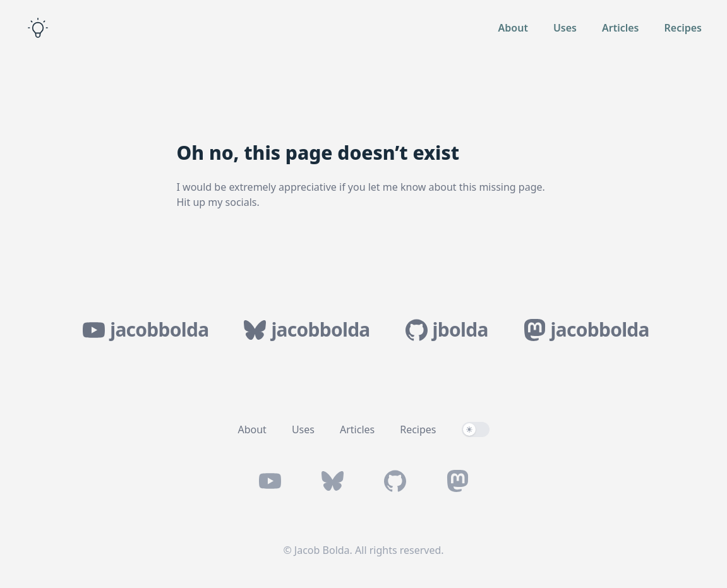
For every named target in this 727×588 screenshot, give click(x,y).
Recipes (683, 28)
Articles (621, 28)
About (513, 28)
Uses (565, 28)
